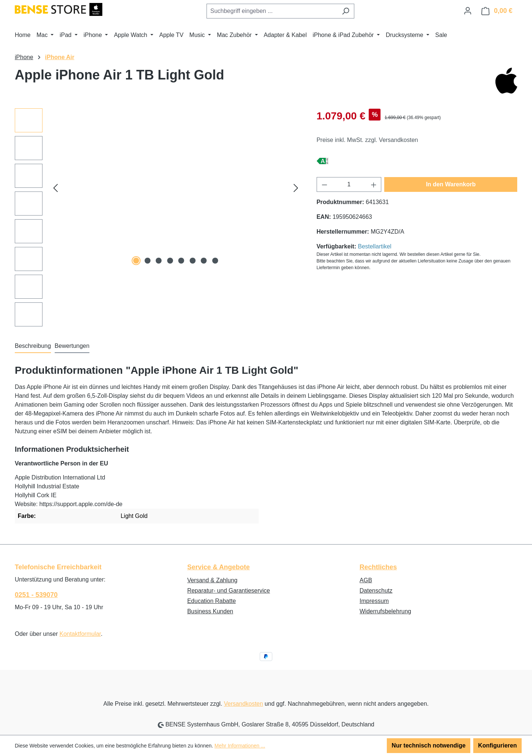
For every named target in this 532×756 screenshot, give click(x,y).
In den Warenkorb (451, 184)
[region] (158, 217)
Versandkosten (243, 704)
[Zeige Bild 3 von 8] (159, 261)
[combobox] (272, 11)
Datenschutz (376, 591)
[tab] (33, 346)
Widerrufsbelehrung (385, 611)
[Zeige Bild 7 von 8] (204, 261)
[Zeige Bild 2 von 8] (147, 261)
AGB (366, 580)
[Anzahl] (349, 184)
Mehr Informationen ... (240, 746)
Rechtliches (378, 567)
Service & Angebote (219, 567)
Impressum (374, 601)
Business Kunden (210, 611)
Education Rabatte (212, 601)
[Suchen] (346, 11)
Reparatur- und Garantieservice (229, 591)
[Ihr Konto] (468, 11)
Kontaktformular (80, 634)
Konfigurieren (497, 745)
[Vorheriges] (55, 188)
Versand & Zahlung (212, 580)
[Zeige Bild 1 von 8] (136, 261)
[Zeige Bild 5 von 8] (181, 261)
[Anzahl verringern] (324, 184)
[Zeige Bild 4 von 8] (170, 261)
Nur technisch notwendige (429, 745)
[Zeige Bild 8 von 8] (215, 261)
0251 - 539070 (36, 595)
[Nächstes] (296, 188)
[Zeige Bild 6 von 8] (192, 261)
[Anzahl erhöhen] (374, 184)
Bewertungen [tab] (72, 346)
